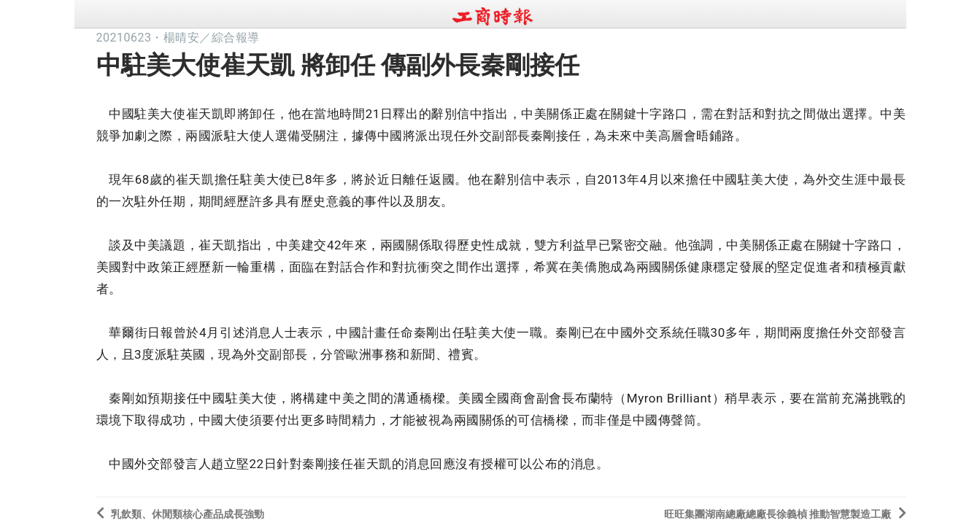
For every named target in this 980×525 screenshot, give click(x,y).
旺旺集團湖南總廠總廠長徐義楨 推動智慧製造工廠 (785, 513)
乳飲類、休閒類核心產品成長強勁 (180, 513)
